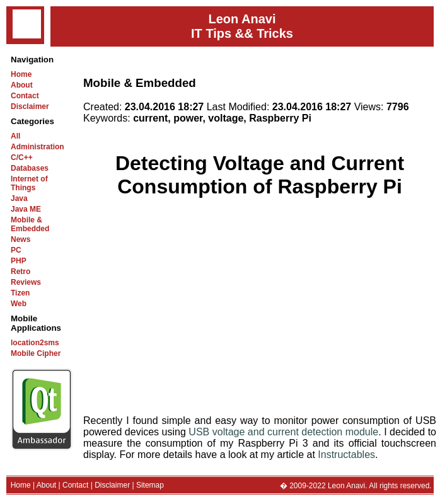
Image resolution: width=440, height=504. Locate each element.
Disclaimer (30, 106)
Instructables (346, 455)
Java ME (26, 209)
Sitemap (150, 485)
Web (19, 304)
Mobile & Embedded (30, 224)
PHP (19, 261)
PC (16, 250)
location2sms (35, 343)
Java (19, 198)
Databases (30, 168)
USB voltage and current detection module (283, 432)
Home (21, 74)
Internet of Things (29, 183)
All (15, 136)
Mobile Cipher (36, 353)
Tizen (20, 293)
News (20, 239)
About (22, 85)
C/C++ (22, 157)
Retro (20, 272)
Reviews (26, 282)
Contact (25, 96)
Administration (38, 147)
